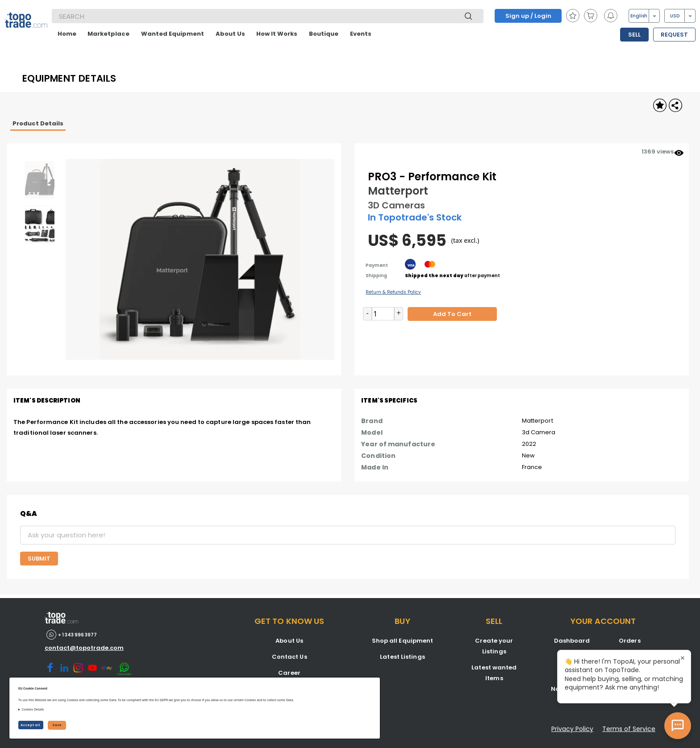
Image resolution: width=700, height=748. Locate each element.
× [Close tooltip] (683, 658)
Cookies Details (33, 709)
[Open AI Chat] (678, 726)
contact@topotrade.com (84, 648)
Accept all (31, 725)
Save (57, 725)
